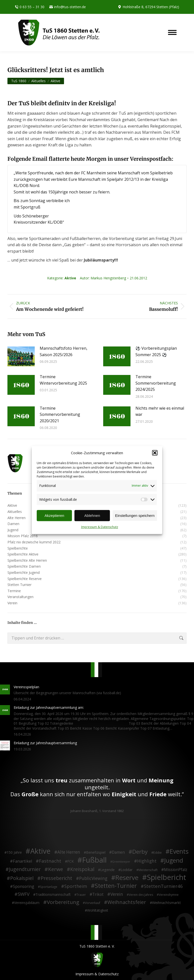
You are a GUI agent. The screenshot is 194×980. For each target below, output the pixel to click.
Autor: (103, 278)
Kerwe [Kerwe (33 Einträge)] (56, 869)
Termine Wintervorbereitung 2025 (63, 380)
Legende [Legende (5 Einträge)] (107, 869)
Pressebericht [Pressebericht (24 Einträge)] (56, 878)
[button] (155, 453)
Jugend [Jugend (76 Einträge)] (174, 860)
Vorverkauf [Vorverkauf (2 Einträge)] (93, 903)
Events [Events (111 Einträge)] (179, 851)
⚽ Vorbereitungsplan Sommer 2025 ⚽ (156, 351)
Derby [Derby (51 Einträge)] (140, 852)
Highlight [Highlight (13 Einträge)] (147, 861)
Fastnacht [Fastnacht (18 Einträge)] (50, 861)
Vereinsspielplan (26, 687)
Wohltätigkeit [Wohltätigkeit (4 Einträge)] (98, 910)
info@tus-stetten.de (68, 7)
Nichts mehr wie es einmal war (160, 411)
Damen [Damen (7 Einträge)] (118, 852)
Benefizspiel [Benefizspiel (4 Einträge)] (96, 852)
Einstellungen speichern (135, 516)
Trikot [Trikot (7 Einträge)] (98, 895)
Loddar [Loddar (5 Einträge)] (127, 869)
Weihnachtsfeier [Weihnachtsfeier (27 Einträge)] (127, 902)
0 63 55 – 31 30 (30, 7)
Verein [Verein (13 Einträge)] (117, 894)
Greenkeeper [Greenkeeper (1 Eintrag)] (121, 861)
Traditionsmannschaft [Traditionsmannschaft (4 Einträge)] (53, 894)
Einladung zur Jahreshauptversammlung (45, 743)
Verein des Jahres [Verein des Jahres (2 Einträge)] (141, 895)
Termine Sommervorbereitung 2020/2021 (60, 414)
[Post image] (21, 356)
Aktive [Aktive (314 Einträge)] (40, 851)
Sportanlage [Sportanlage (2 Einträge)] (49, 887)
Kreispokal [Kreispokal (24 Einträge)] (82, 869)
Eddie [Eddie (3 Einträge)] (158, 852)
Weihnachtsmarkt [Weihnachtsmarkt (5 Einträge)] (166, 902)
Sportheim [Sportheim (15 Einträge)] (76, 886)
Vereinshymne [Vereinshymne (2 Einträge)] (169, 895)
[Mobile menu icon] (172, 32)
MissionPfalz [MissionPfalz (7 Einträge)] (176, 870)
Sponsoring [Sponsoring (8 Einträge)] (24, 886)
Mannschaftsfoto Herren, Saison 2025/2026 (64, 351)
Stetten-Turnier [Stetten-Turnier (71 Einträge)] (116, 886)
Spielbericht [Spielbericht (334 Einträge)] (166, 877)
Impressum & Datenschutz (100, 527)
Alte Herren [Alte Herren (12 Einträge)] (69, 852)
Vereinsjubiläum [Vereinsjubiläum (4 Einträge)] (27, 902)
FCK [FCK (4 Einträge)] (70, 861)
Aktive (70, 278)
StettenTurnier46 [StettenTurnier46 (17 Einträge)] (163, 886)
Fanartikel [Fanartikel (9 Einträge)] (22, 861)
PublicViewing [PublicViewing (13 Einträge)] (93, 878)
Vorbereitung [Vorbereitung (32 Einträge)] (63, 902)
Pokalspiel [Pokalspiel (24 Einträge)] (22, 878)
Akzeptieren (54, 516)
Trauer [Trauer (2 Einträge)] (81, 895)
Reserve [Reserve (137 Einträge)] (127, 878)
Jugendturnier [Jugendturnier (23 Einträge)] (25, 869)
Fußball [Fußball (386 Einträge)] (94, 860)
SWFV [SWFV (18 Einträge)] (24, 894)
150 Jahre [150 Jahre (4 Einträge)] (14, 852)
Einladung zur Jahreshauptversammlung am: (49, 707)
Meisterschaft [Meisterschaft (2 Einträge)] (148, 870)
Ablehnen (92, 516)
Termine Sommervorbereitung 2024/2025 (156, 383)
